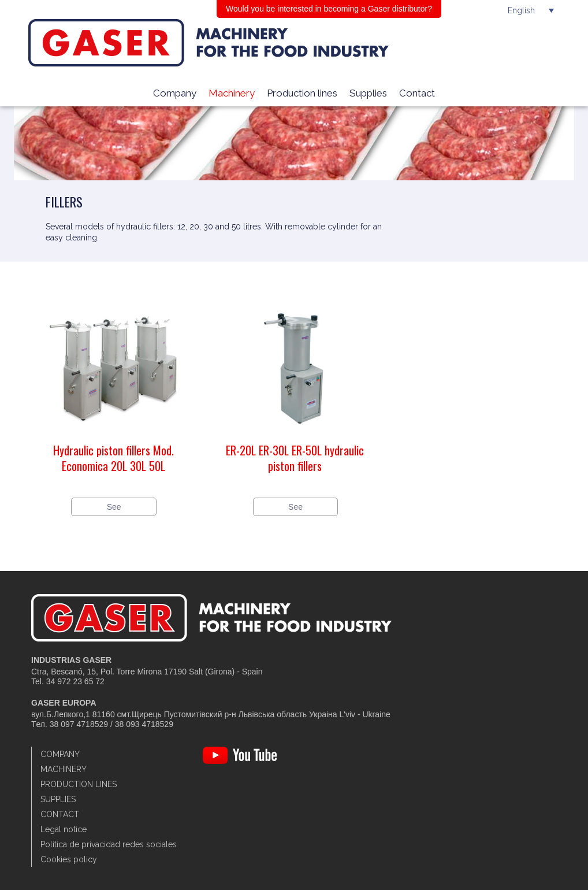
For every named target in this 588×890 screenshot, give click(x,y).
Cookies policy (69, 859)
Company (175, 93)
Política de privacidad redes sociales (109, 844)
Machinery (232, 93)
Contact (417, 93)
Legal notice (64, 829)
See (114, 507)
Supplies (368, 93)
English (521, 10)
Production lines (302, 93)
